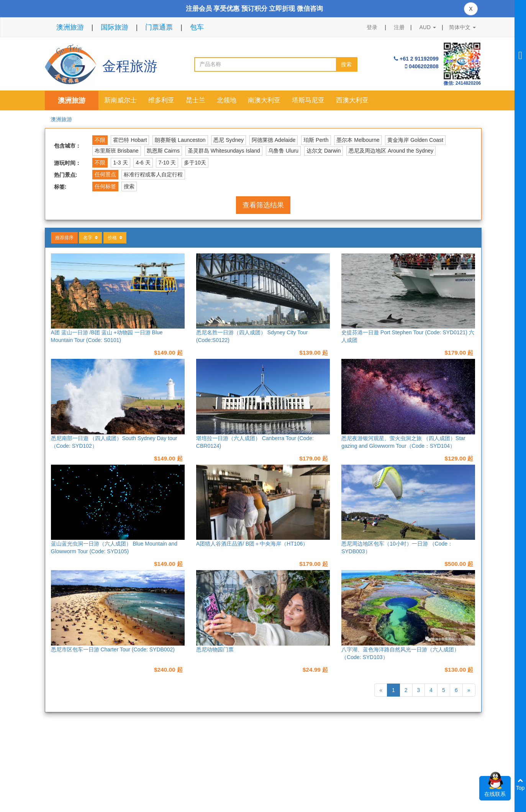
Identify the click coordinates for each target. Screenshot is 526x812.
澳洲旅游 (70, 27)
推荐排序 (64, 238)
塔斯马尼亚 (308, 100)
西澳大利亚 (352, 100)
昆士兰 (196, 100)
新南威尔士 (120, 100)
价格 (115, 238)
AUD (428, 27)
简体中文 (462, 27)
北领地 (227, 100)
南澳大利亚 (264, 100)
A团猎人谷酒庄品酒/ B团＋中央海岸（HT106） (252, 544)
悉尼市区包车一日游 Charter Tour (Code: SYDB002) (113, 649)
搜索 (346, 64)
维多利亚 (161, 100)
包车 (197, 27)
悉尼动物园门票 (215, 649)
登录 (372, 27)
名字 (90, 238)
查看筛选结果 (263, 205)
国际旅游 (115, 27)
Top (520, 784)
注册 (399, 27)
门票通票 (159, 27)
